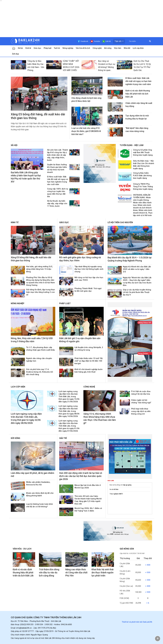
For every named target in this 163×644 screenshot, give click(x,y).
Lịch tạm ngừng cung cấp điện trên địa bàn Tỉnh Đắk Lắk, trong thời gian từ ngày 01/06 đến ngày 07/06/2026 (69, 426)
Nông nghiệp (68, 48)
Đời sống (108, 48)
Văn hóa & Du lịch (83, 48)
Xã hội (20, 48)
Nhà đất (127, 48)
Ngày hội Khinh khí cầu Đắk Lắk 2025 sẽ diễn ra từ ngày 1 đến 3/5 (137, 269)
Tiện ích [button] (118, 41)
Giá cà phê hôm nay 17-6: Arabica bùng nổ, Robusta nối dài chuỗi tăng (40, 372)
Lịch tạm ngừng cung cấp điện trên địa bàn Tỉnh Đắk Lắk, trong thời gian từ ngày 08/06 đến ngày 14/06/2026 (69, 411)
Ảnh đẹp (15, 54)
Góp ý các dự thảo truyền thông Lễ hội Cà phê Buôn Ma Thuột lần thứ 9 (137, 292)
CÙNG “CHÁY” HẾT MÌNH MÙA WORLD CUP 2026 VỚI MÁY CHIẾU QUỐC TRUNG (71, 67)
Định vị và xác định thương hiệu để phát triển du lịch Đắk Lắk (138, 94)
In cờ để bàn (114, 489)
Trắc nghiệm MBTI (116, 494)
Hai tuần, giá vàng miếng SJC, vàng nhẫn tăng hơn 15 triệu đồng (39, 269)
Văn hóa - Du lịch (22, 549)
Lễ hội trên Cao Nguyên (120, 222)
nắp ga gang (127, 485)
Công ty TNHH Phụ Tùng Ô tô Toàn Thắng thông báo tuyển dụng (143, 187)
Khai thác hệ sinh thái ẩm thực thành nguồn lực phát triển (103, 572)
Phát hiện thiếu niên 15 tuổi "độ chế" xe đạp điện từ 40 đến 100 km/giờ (89, 361)
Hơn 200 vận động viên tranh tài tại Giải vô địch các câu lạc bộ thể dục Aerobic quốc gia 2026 (81, 476)
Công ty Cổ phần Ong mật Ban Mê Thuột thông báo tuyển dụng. (143, 152)
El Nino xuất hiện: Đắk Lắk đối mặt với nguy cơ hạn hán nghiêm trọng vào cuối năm (138, 81)
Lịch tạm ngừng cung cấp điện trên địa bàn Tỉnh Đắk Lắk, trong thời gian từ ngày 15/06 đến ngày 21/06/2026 (69, 397)
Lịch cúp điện (138, 48)
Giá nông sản (127, 549)
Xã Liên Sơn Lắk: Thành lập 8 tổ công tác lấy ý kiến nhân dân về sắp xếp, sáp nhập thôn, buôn (58, 155)
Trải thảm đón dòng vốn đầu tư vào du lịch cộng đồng (49, 572)
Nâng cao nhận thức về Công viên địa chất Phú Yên (76, 572)
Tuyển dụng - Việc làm (132, 145)
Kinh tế (28, 48)
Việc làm (118, 48)
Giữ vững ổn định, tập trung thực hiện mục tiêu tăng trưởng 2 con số (41, 292)
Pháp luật (47, 48)
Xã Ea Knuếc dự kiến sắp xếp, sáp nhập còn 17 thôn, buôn (57, 203)
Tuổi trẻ (57, 48)
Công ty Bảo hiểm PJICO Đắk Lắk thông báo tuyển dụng (142, 176)
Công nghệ (97, 48)
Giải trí (63, 438)
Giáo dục (37, 48)
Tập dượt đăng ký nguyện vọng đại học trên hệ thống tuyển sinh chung (89, 269)
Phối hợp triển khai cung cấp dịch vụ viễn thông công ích (141, 411)
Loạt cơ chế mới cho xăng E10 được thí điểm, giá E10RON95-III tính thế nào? (86, 131)
